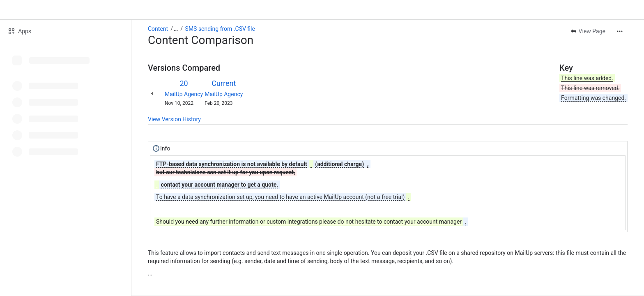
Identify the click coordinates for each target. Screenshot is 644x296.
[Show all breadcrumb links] (176, 29)
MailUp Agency (184, 94)
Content (158, 29)
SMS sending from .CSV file (220, 29)
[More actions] (620, 31)
